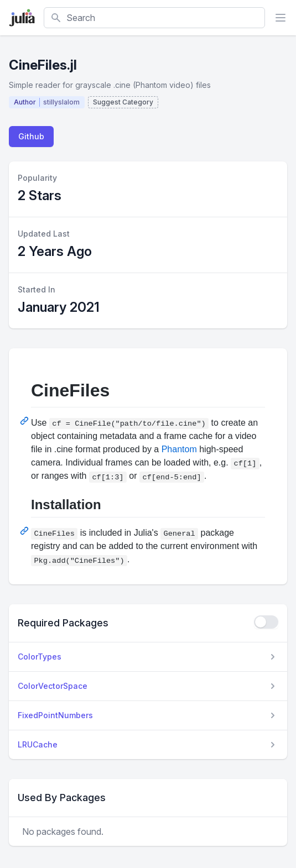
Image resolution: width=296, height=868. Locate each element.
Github (31, 136)
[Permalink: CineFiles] (25, 421)
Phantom (179, 449)
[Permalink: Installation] (25, 531)
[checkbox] (266, 622)
